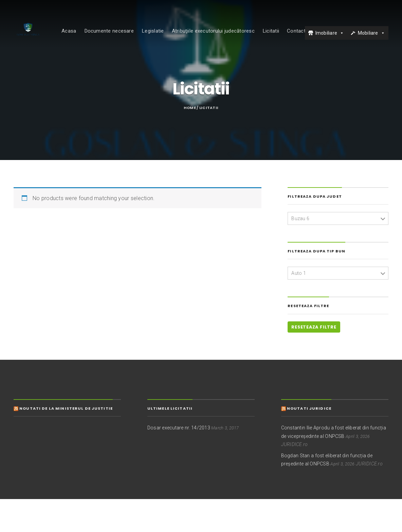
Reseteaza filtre (314, 360)
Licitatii (282, 36)
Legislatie (163, 36)
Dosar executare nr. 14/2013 (179, 461)
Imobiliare (326, 38)
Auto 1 (299, 306)
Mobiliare (368, 38)
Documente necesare (120, 36)
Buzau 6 (300, 251)
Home (190, 141)
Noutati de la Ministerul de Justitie (66, 441)
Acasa (80, 36)
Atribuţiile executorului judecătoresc (224, 36)
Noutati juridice (309, 441)
